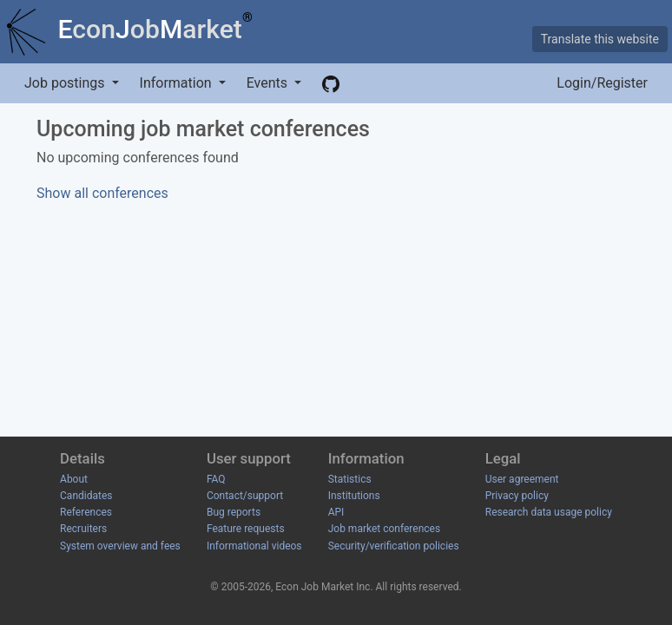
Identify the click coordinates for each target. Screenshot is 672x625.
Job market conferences (384, 529)
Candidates (86, 496)
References (86, 512)
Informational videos (254, 546)
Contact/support (245, 496)
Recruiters (83, 529)
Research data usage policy (549, 512)
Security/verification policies (394, 546)
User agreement (522, 479)
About (74, 479)
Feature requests (246, 529)
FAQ (216, 479)
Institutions (354, 496)
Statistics (350, 479)
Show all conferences (102, 193)
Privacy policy (517, 496)
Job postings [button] (66, 83)
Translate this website (600, 39)
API (336, 512)
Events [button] (269, 83)
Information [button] (178, 83)
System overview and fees (120, 546)
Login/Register (602, 83)
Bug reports (234, 512)
